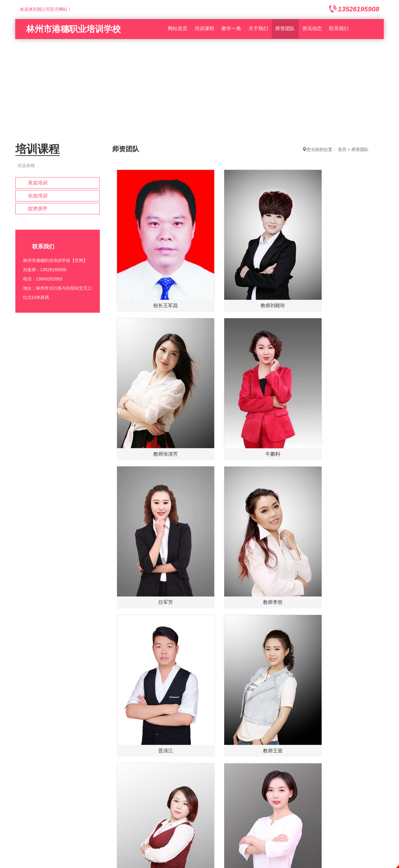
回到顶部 (9, 839)
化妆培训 (38, 196)
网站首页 (178, 29)
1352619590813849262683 (20, 788)
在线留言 (158, 717)
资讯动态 (312, 29)
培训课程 (205, 29)
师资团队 (285, 29)
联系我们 (339, 29)
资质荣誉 (190, 717)
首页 (342, 149)
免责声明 (200, 864)
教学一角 (231, 29)
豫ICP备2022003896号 (199, 751)
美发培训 (38, 183)
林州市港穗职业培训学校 (73, 29)
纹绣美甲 (38, 209)
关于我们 (258, 29)
